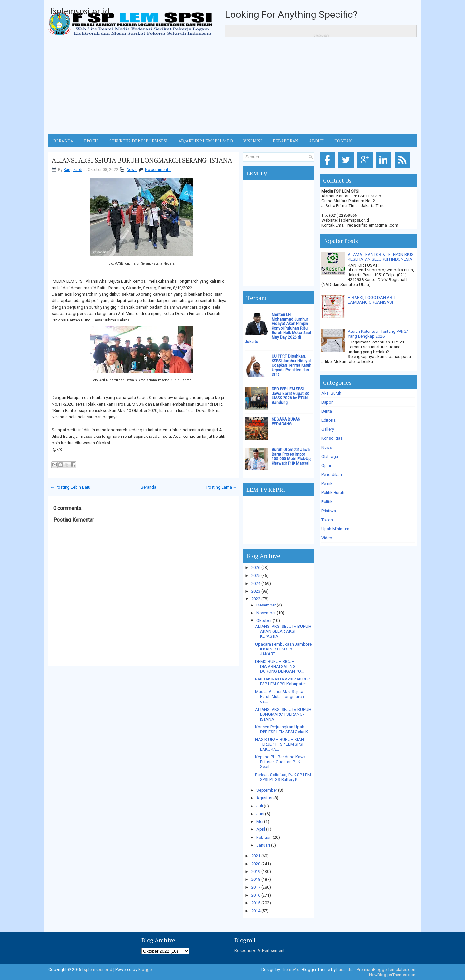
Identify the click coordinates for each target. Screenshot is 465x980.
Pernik (327, 484)
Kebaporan (285, 141)
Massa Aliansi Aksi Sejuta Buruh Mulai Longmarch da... (279, 696)
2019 (256, 872)
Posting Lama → (222, 487)
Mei (260, 822)
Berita (327, 411)
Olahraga (330, 456)
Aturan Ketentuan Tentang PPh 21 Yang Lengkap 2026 (378, 334)
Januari (263, 845)
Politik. (327, 502)
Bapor (327, 402)
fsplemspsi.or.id (80, 11)
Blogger (146, 969)
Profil (91, 141)
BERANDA (63, 141)
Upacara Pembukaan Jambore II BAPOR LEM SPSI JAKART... (283, 649)
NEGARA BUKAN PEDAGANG (286, 422)
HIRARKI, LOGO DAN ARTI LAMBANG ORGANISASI (372, 300)
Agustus (264, 798)
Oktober (264, 621)
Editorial (329, 420)
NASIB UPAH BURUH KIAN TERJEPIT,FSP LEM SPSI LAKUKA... (279, 744)
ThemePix (290, 969)
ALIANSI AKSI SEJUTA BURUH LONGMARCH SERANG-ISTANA (142, 160)
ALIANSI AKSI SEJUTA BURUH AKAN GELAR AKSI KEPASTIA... (283, 631)
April (261, 829)
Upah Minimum (335, 529)
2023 (256, 591)
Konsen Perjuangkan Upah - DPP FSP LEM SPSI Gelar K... (283, 729)
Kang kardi (73, 170)
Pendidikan (332, 474)
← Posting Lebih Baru (70, 487)
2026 (256, 568)
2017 (256, 887)
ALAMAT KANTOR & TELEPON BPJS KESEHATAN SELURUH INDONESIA (381, 257)
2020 (256, 864)
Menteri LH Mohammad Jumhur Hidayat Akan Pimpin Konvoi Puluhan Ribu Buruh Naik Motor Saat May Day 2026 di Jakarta (278, 328)
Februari (264, 837)
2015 (256, 903)
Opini (326, 465)
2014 (256, 911)
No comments (158, 170)
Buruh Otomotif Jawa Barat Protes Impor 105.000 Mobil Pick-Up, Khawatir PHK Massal (291, 457)
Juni (260, 814)
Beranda (149, 487)
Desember (266, 605)
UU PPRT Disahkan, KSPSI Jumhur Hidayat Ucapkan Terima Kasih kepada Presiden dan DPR (291, 365)
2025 (256, 576)
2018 (256, 879)
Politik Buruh (333, 493)
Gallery (328, 429)
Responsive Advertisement (259, 950)
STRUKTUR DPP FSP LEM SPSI (139, 141)
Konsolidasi (332, 438)
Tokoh (327, 520)
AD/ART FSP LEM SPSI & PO (206, 141)
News (132, 170)
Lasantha (345, 969)
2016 (256, 895)
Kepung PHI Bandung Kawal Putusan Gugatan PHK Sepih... (281, 762)
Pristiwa (329, 511)
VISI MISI (253, 141)
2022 (256, 599)
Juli (260, 806)
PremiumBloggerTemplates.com (387, 969)
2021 (256, 856)
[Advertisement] (232, 86)
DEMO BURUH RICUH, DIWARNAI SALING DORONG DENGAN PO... (279, 666)
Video (327, 538)
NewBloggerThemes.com (393, 975)
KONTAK (343, 141)
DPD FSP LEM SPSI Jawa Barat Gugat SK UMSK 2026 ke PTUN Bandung (290, 396)
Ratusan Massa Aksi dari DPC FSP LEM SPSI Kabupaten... (283, 681)
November (266, 613)
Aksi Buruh (331, 393)
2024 (256, 583)
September (267, 790)
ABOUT (316, 141)
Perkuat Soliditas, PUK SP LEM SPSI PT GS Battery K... (283, 777)
